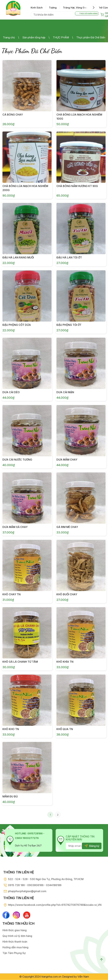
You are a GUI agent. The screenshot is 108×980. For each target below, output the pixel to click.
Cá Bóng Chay (13, 115)
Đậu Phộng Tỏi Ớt (69, 325)
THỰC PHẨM (61, 37)
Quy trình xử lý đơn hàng (17, 936)
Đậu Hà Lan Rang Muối (18, 257)
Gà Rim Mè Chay (67, 527)
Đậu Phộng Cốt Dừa (17, 325)
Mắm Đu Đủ (10, 796)
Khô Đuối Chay (67, 594)
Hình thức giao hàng (15, 930)
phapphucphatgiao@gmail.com (27, 891)
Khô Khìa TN (65, 662)
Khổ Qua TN (65, 729)
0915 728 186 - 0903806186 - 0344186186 (35, 885)
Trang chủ (9, 37)
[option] (38, 7)
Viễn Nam (83, 977)
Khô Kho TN (11, 729)
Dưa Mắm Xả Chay (15, 527)
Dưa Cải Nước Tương (17, 460)
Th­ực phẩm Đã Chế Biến (91, 37)
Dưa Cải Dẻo (11, 392)
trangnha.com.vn (51, 977)
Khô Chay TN (12, 594)
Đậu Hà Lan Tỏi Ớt (69, 257)
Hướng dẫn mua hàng (15, 947)
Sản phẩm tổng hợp (34, 37)
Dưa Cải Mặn (65, 392)
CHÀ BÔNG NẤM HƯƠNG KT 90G (77, 186)
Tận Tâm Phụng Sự (14, 953)
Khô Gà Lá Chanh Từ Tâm (20, 662)
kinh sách (37, 8)
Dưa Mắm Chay (67, 460)
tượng (53, 8)
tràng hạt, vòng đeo (75, 8)
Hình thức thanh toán (15, 942)
